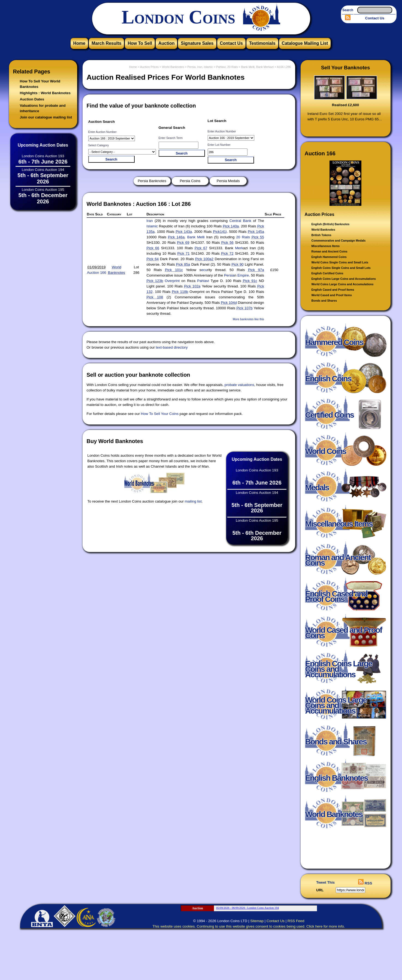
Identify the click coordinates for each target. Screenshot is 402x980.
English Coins (328, 381)
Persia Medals (228, 181)
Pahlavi (203, 281)
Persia (229, 275)
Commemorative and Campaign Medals (339, 240)
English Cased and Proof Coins (336, 599)
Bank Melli (196, 237)
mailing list (193, 501)
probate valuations (239, 385)
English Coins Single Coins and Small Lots (341, 268)
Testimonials (262, 43)
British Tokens (321, 235)
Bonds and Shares (324, 301)
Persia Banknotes (152, 181)
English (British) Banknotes (331, 224)
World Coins (326, 454)
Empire (243, 275)
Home (79, 43)
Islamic (152, 226)
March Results (106, 43)
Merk (239, 248)
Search (348, 10)
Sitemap (257, 921)
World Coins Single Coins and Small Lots (340, 262)
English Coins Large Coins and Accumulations (344, 279)
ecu (204, 270)
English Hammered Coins (329, 257)
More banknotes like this (248, 319)
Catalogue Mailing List (305, 43)
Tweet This (325, 882)
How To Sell (140, 43)
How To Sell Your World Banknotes (40, 84)
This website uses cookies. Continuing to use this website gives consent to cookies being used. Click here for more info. (249, 926)
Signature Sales (197, 43)
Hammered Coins (334, 345)
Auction (167, 43)
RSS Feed (296, 921)
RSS (365, 883)
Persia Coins (190, 181)
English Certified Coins (327, 273)
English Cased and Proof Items (333, 290)
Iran (150, 221)
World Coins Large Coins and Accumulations (343, 284)
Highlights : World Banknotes (45, 93)
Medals (317, 490)
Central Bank (240, 221)
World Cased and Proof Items (332, 295)
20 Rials (243, 237)
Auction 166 (96, 273)
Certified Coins (330, 418)
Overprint (172, 281)
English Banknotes (337, 781)
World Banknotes (323, 230)
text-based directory (172, 347)
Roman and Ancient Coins (330, 251)
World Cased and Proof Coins (344, 635)
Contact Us (375, 18)
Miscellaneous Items (326, 246)
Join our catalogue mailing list (46, 117)
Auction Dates (32, 99)
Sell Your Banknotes (346, 68)
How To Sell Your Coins (160, 414)
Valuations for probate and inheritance (43, 108)
